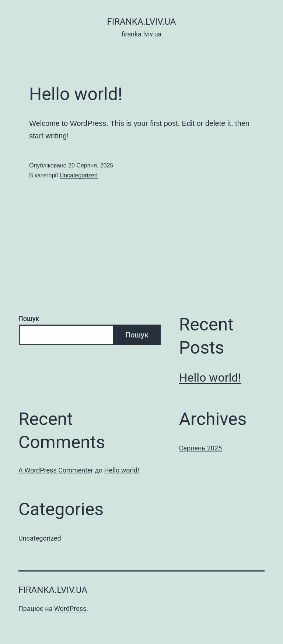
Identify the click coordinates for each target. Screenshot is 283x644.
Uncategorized (79, 175)
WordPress (70, 608)
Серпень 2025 (200, 448)
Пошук (29, 319)
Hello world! (76, 94)
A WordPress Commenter (56, 470)
